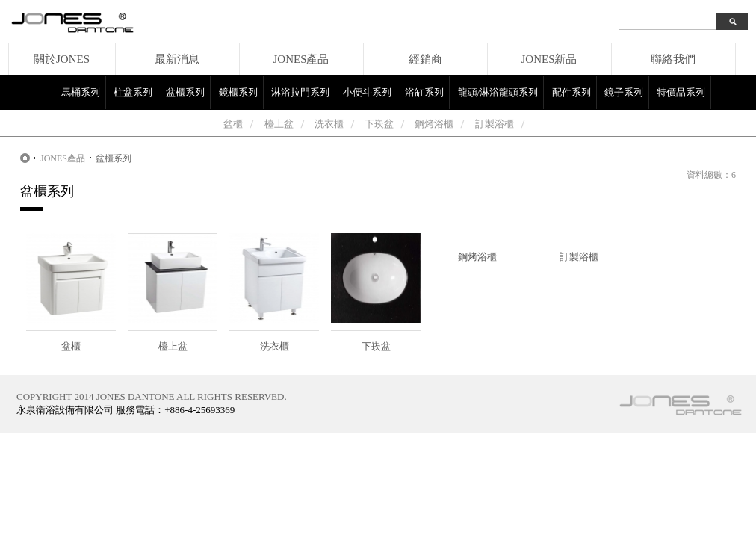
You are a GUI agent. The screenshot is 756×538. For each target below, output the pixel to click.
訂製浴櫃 (495, 124)
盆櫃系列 (185, 92)
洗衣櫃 (329, 124)
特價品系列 (681, 92)
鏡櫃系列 (238, 92)
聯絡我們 (673, 59)
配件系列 (571, 92)
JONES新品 (549, 59)
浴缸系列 (424, 92)
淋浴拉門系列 (300, 92)
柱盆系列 (133, 92)
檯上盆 (279, 124)
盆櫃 (233, 124)
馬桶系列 (81, 92)
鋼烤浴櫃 (434, 124)
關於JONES (62, 59)
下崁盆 (379, 124)
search (732, 21)
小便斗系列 (367, 92)
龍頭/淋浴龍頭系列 (498, 92)
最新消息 (177, 59)
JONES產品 (301, 59)
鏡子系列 (624, 92)
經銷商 (425, 59)
